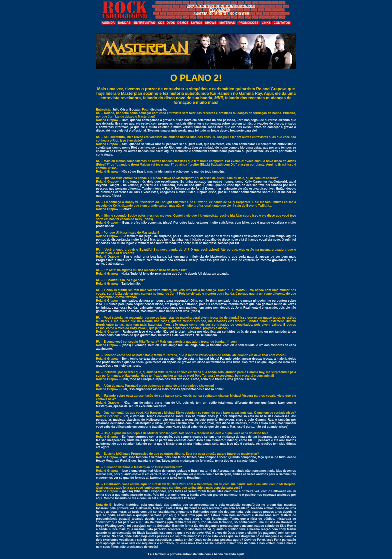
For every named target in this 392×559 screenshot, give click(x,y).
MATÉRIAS (227, 23)
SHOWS (211, 23)
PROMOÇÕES (248, 23)
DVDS (171, 23)
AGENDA (108, 23)
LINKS (266, 23)
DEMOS (183, 23)
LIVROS (197, 23)
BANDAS (124, 23)
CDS (161, 23)
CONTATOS (282, 23)
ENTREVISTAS (145, 23)
